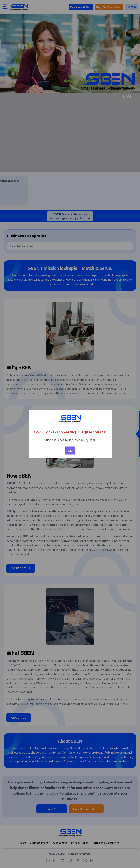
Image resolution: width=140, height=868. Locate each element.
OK (70, 451)
